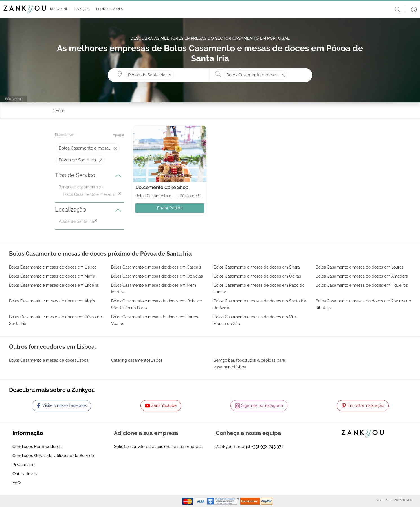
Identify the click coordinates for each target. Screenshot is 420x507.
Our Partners (25, 474)
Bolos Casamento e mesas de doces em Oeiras (257, 276)
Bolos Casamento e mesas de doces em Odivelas (157, 276)
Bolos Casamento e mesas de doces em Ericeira (54, 285)
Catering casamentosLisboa (137, 360)
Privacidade (24, 465)
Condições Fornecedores (37, 447)
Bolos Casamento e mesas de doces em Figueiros (362, 285)
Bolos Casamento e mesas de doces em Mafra (52, 276)
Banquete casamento (78, 187)
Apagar (118, 135)
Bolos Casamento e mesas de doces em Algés (52, 301)
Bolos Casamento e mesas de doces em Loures (360, 267)
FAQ (17, 483)
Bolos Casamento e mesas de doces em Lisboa (53, 267)
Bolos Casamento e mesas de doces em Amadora (362, 276)
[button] (58, 9)
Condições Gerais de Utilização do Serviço (53, 456)
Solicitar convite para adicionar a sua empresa (158, 447)
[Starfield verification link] (224, 501)
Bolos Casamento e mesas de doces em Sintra (257, 267)
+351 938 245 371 (267, 447)
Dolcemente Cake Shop (162, 187)
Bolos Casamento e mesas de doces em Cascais (156, 267)
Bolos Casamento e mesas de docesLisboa (49, 360)
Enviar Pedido (170, 208)
